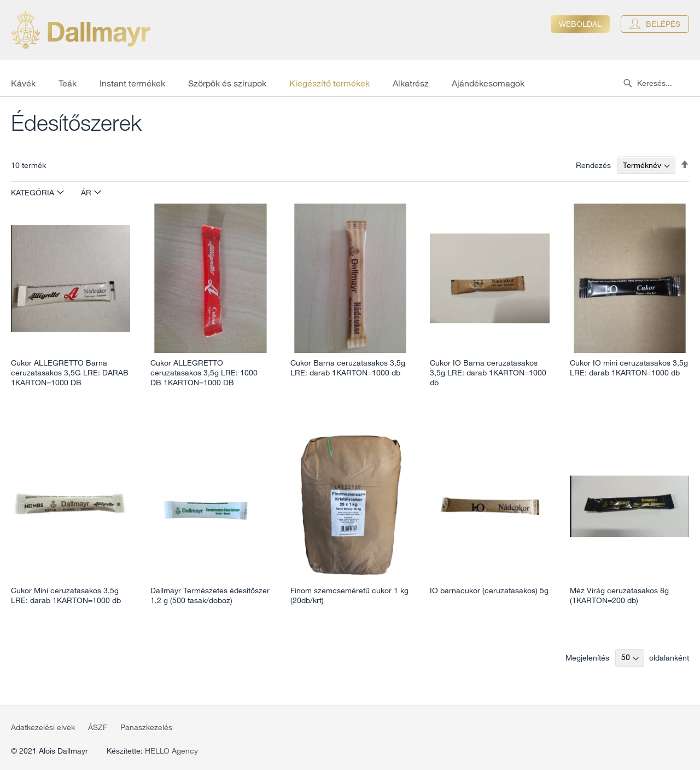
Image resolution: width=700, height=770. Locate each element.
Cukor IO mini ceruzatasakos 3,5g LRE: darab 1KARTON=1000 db (629, 368)
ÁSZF (98, 727)
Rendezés (593, 165)
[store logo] (81, 30)
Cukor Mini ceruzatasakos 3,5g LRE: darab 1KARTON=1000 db (66, 595)
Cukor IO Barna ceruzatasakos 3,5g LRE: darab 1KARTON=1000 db (488, 373)
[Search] (628, 83)
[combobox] (659, 83)
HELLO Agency (171, 751)
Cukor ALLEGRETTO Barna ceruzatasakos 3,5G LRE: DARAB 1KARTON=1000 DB (70, 373)
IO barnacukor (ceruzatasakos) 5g (489, 590)
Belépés (663, 24)
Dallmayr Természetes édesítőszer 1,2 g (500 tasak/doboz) (210, 595)
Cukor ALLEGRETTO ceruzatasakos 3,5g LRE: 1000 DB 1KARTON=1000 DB (204, 373)
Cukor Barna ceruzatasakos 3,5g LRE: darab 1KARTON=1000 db (348, 368)
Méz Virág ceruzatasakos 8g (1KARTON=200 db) (619, 595)
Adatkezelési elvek (43, 727)
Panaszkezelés (146, 727)
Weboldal (580, 24)
